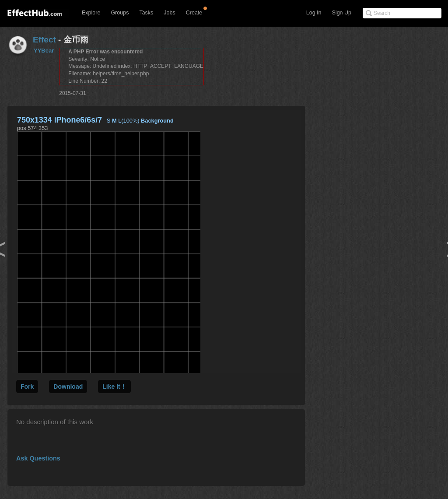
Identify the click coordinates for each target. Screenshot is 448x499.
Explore (91, 13)
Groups (120, 13)
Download (68, 387)
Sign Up (342, 13)
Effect (44, 40)
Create (194, 13)
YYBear (44, 51)
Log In (314, 13)
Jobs (169, 13)
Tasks (146, 13)
